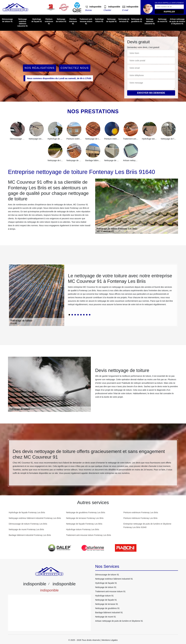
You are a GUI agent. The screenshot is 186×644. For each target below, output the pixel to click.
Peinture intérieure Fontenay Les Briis (140, 518)
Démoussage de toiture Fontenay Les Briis (28, 524)
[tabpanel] (121, 291)
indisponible (95, 7)
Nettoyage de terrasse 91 (124, 20)
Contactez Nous (75, 68)
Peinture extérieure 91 (49, 21)
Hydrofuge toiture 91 (99, 20)
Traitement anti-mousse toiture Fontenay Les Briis (89, 535)
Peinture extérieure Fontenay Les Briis (141, 512)
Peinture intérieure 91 (73, 21)
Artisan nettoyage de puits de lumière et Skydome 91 (177, 21)
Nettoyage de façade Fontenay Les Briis (84, 524)
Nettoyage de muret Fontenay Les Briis (26, 529)
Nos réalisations (40, 68)
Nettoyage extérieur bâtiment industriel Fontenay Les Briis (35, 518)
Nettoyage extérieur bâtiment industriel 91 (23, 23)
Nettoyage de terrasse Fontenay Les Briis (85, 518)
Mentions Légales (110, 640)
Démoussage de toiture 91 (7, 20)
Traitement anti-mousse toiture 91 (86, 21)
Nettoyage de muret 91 (162, 20)
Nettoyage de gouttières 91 (137, 20)
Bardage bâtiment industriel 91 (150, 21)
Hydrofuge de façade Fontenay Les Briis (27, 512)
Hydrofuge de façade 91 (37, 20)
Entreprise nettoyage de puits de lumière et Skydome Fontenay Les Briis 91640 (147, 526)
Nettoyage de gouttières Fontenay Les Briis (86, 512)
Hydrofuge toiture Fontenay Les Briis (83, 529)
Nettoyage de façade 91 (111, 20)
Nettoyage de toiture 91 (61, 20)
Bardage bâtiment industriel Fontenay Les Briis (30, 535)
